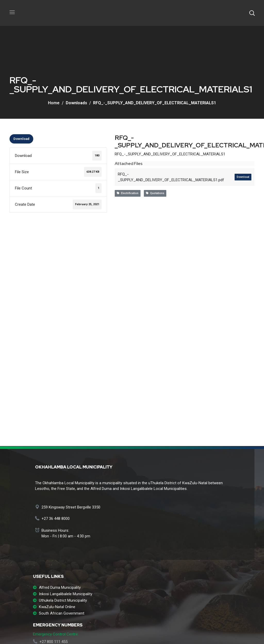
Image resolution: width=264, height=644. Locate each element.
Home (54, 103)
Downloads (76, 103)
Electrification (128, 193)
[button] (252, 13)
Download (21, 139)
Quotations (155, 193)
